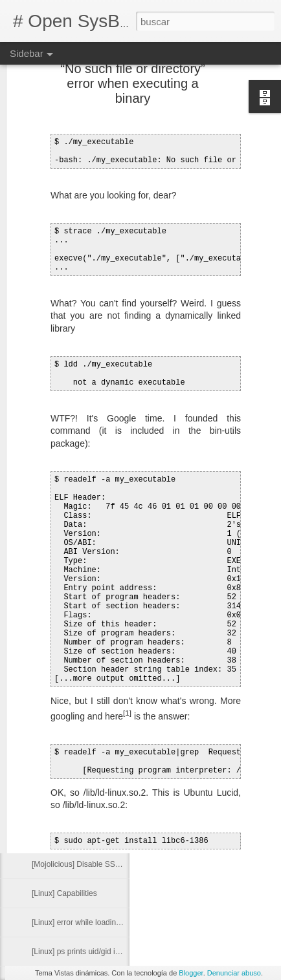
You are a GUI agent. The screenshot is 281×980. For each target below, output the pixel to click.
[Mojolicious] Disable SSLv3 (80, 864)
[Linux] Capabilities (64, 893)
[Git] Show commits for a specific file (94, 661)
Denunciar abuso (234, 973)
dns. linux (208, 680)
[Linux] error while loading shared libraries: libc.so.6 (120, 922)
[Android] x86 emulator (71, 806)
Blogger (191, 973)
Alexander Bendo (213, 663)
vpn (226, 690)
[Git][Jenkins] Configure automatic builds (101, 719)
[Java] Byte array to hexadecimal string (99, 835)
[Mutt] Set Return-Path (70, 690)
